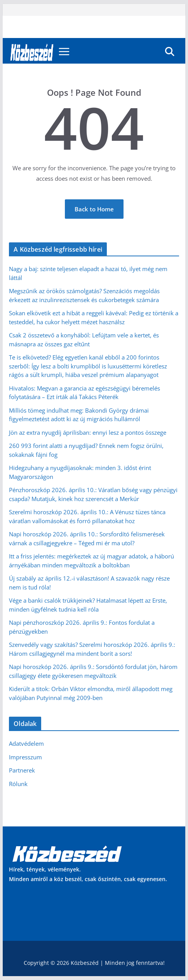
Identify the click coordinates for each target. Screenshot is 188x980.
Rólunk (18, 784)
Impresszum (25, 757)
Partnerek (22, 770)
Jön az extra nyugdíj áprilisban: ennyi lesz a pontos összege (88, 432)
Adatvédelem (26, 743)
